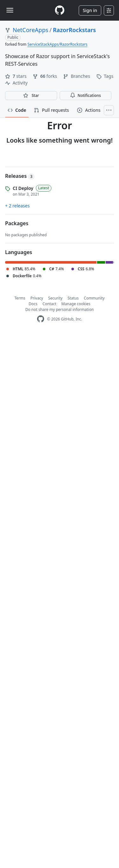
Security (55, 298)
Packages (17, 223)
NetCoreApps (30, 30)
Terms (20, 298)
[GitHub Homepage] (41, 319)
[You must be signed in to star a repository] (31, 96)
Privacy (37, 298)
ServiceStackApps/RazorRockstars (57, 44)
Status (73, 298)
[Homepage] (60, 10)
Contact (49, 304)
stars (16, 76)
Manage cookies (76, 304)
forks (45, 76)
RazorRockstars (74, 30)
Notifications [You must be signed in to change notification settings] (86, 95)
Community (94, 298)
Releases (20, 176)
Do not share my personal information (60, 310)
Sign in (90, 10)
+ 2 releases (17, 206)
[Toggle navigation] (10, 10)
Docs (33, 304)
